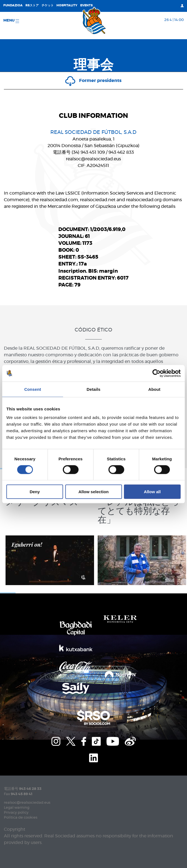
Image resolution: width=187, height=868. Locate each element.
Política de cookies (21, 818)
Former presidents (93, 81)
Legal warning (17, 808)
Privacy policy (16, 813)
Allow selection (93, 492)
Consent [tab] (33, 389)
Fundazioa (13, 5)
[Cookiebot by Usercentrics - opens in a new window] (156, 373)
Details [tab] (94, 389)
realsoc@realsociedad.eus (27, 803)
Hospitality (67, 5)
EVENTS (86, 5)
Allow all (152, 492)
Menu (11, 21)
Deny (35, 492)
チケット (48, 5)
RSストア (32, 5)
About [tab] (154, 389)
